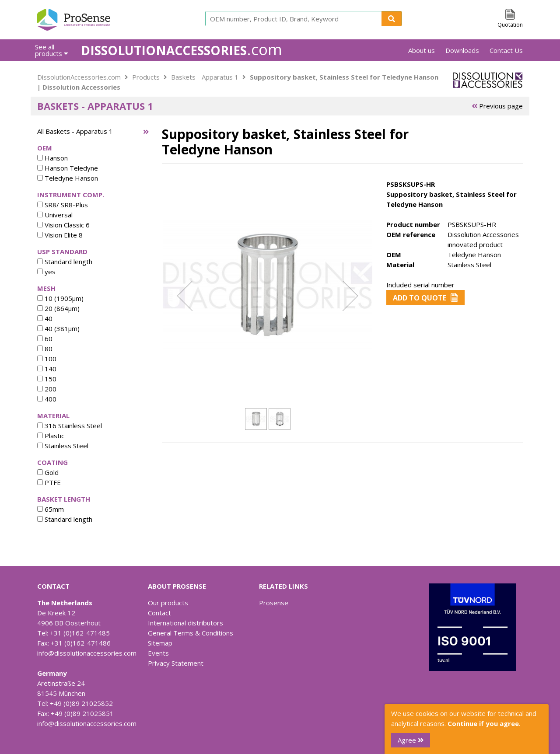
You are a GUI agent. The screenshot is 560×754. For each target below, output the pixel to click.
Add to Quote (425, 298)
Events (158, 653)
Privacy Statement (176, 663)
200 (47, 389)
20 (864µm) (58, 308)
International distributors (185, 623)
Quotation (510, 25)
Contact (159, 613)
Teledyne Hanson (68, 178)
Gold (48, 472)
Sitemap (160, 643)
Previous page (497, 106)
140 (47, 369)
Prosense (274, 603)
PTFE (49, 482)
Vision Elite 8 (60, 235)
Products (146, 77)
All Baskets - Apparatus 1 (75, 131)
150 (47, 379)
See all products (51, 50)
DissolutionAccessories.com (79, 77)
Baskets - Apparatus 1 (205, 77)
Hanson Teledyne (68, 168)
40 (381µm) (58, 328)
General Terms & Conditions (191, 633)
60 (45, 339)
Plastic (51, 436)
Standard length (65, 262)
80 (45, 349)
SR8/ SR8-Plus (63, 205)
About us (422, 50)
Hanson (52, 158)
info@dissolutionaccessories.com (87, 653)
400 (47, 399)
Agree (411, 740)
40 (45, 318)
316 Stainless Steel (70, 426)
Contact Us (506, 50)
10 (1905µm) (60, 298)
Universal (55, 215)
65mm (51, 509)
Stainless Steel (63, 446)
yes (46, 272)
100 (47, 359)
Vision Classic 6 (63, 225)
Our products (168, 603)
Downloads (462, 50)
